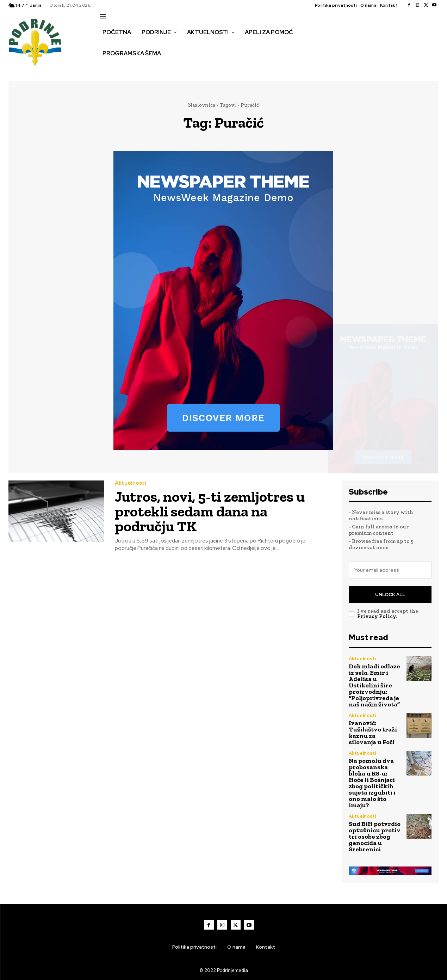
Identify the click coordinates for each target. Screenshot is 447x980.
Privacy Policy (377, 616)
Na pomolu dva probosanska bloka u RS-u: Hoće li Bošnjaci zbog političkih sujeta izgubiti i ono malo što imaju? (372, 783)
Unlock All (390, 595)
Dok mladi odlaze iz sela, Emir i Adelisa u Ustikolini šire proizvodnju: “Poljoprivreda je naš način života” (374, 685)
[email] (390, 570)
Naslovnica (202, 105)
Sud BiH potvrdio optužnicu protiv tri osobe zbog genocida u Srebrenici (375, 837)
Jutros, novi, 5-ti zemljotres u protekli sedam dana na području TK (210, 511)
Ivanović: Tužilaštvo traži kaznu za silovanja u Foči (373, 733)
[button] (107, 68)
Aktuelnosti (131, 483)
